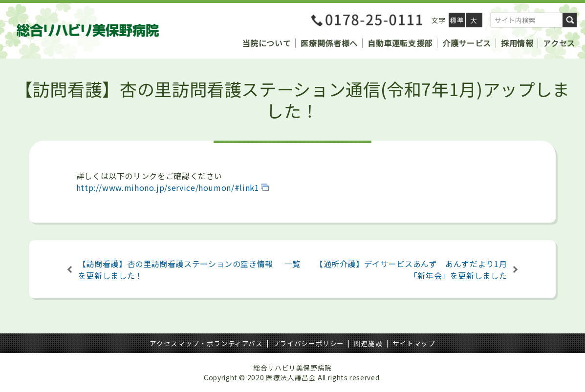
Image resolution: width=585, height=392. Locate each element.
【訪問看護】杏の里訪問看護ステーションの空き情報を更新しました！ (176, 269)
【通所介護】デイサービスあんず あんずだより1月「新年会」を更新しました (411, 269)
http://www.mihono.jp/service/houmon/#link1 (168, 187)
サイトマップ (414, 343)
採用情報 (517, 43)
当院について (267, 43)
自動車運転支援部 (400, 43)
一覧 (292, 264)
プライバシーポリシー (308, 343)
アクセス (559, 43)
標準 (457, 20)
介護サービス (467, 43)
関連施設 (368, 343)
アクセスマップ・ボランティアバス (206, 343)
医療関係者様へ (329, 43)
